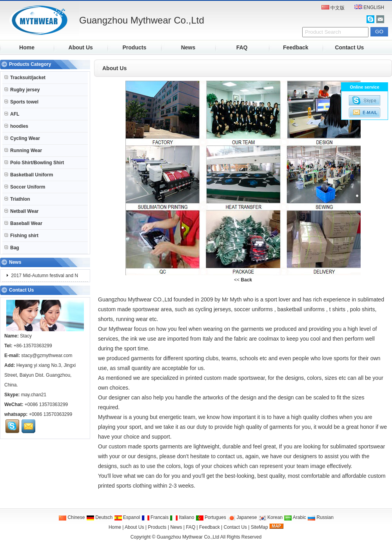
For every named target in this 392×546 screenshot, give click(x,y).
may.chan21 (34, 395)
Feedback (296, 47)
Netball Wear (21, 211)
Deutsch (99, 517)
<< (243, 280)
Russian (320, 517)
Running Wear (23, 151)
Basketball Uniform (29, 175)
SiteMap (260, 527)
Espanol (127, 517)
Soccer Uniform (25, 187)
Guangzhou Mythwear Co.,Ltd (188, 537)
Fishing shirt (21, 236)
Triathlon (17, 199)
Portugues (211, 517)
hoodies (16, 126)
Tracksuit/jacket (25, 78)
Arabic (295, 517)
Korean (270, 517)
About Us (81, 47)
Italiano (182, 517)
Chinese (72, 517)
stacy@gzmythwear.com (47, 356)
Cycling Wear (22, 138)
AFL (12, 114)
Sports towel (21, 102)
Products (135, 47)
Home (27, 47)
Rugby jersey (22, 90)
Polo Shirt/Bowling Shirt (34, 163)
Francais (155, 517)
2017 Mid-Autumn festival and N (44, 276)
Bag (12, 248)
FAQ (242, 47)
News (188, 47)
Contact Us (349, 47)
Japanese (242, 517)
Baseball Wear (23, 223)
